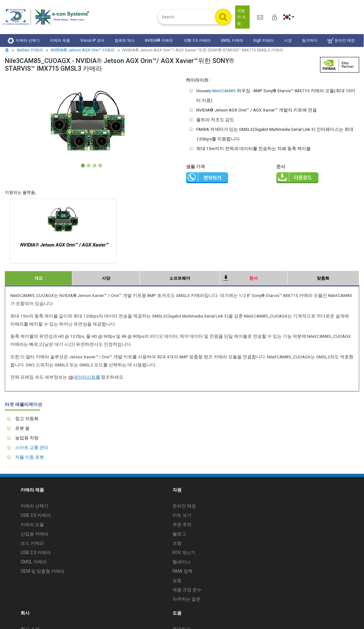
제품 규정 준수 (187, 590)
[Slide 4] (100, 166)
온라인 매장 (341, 41)
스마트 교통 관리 (32, 447)
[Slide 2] (89, 166)
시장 (288, 40)
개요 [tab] (39, 278)
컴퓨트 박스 (125, 40)
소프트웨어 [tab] (180, 278)
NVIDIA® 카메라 (159, 40)
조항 (177, 543)
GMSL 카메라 (232, 40)
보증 (177, 580)
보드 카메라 (32, 543)
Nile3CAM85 (224, 91)
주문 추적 (182, 525)
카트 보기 (182, 515)
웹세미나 (182, 562)
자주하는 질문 (186, 599)
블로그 (179, 534)
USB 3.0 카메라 (197, 40)
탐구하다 (310, 40)
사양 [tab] (106, 278)
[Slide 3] (94, 166)
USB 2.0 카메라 (36, 553)
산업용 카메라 (35, 534)
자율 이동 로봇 (30, 457)
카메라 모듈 (32, 525)
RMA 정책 (182, 571)
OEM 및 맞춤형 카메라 (43, 571)
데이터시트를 (84, 377)
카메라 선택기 (24, 41)
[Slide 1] (83, 166)
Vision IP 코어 (92, 40)
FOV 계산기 (184, 553)
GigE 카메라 (263, 40)
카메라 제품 (60, 40)
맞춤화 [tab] (323, 278)
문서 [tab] (253, 278)
